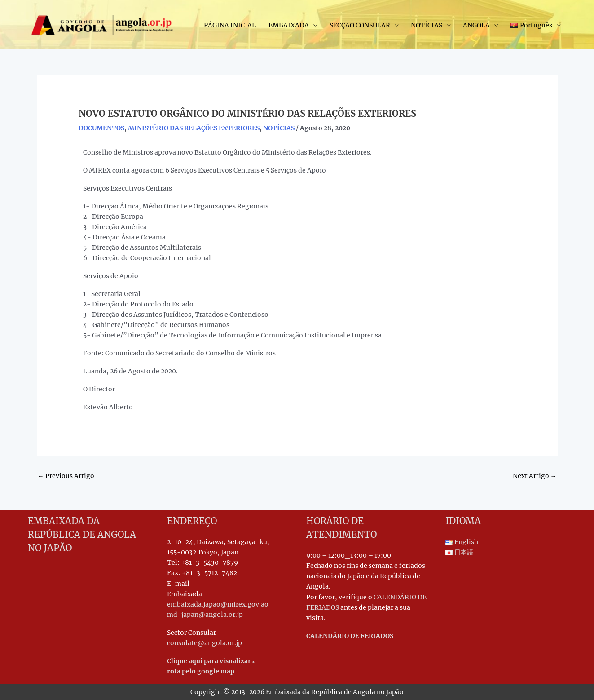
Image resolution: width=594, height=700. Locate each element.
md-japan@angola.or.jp (205, 615)
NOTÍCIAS (427, 25)
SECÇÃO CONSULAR (360, 25)
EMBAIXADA (289, 25)
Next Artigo (535, 476)
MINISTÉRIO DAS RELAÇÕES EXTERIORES (194, 128)
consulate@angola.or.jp (205, 643)
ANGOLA (476, 25)
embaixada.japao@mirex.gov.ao (218, 604)
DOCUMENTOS (101, 128)
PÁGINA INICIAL (230, 25)
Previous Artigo (66, 476)
